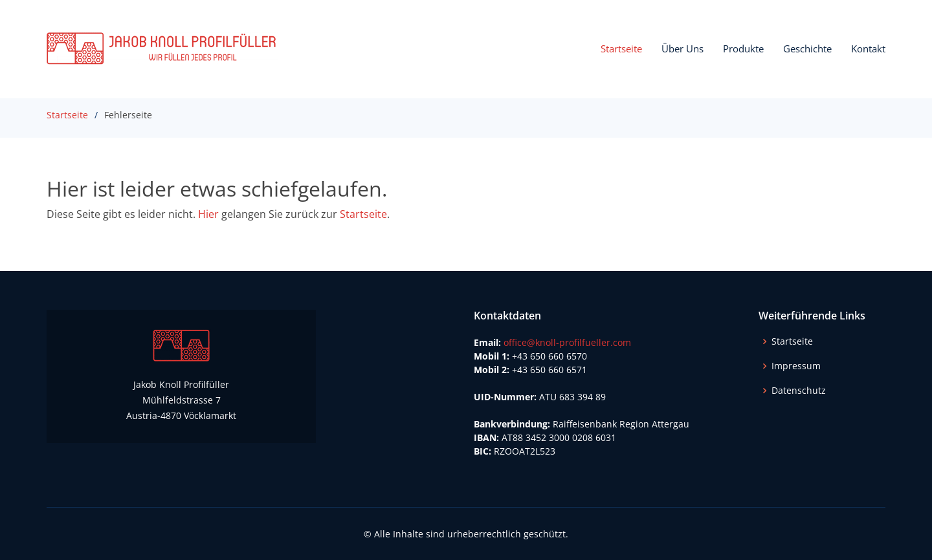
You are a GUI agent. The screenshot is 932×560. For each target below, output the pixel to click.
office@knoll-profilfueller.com (567, 342)
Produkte (743, 48)
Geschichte (807, 48)
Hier (208, 214)
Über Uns (682, 48)
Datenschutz (799, 391)
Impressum (796, 366)
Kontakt (868, 48)
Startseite (621, 48)
